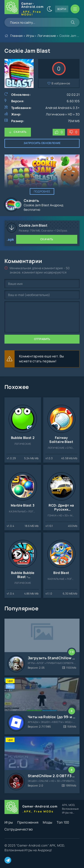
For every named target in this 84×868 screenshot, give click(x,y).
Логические (47, 36)
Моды (47, 822)
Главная (17, 36)
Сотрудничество (19, 829)
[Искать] (73, 22)
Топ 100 (63, 822)
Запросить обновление (42, 143)
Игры (30, 36)
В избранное (61, 83)
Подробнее (42, 191)
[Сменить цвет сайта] (50, 9)
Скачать (20, 132)
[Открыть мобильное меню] (75, 9)
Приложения (28, 822)
